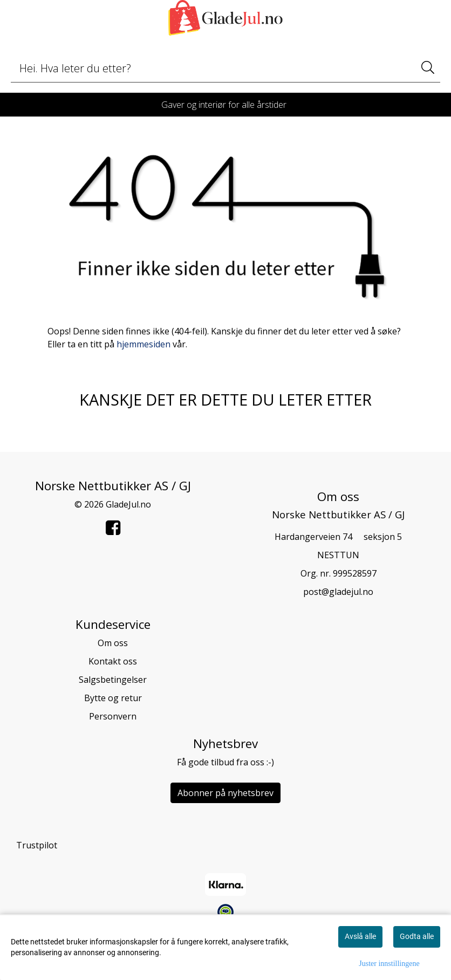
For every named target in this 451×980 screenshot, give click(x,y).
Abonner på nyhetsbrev (225, 793)
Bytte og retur (113, 698)
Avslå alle (360, 936)
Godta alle (417, 936)
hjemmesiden (143, 344)
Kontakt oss (113, 661)
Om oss (113, 643)
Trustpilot (37, 845)
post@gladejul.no (338, 592)
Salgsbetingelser (113, 680)
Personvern (113, 716)
